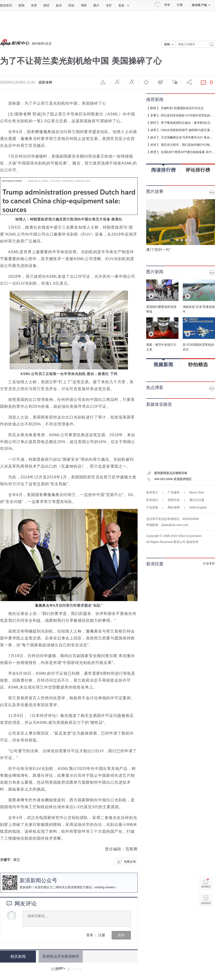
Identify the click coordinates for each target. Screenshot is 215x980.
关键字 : (7, 860)
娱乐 (59, 5)
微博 (160, 82)
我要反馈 (130, 862)
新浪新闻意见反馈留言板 (171, 473)
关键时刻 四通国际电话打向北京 (182, 108)
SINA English (198, 507)
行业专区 (209, 563)
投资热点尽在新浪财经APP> (59, 956)
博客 (84, 5)
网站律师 (174, 507)
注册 (180, 5)
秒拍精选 (198, 364)
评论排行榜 (198, 170)
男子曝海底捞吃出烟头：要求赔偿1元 (186, 123)
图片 (96, 5)
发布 (121, 935)
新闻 (21, 5)
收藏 (146, 82)
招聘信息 (174, 500)
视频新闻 (163, 363)
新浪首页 (6, 5)
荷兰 (17, 860)
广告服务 (174, 492)
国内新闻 (38, 43)
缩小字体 (117, 82)
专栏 (109, 5)
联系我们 (152, 500)
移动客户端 (201, 5)
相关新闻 (16, 957)
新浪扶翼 (155, 564)
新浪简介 (152, 492)
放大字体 (132, 82)
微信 (175, 82)
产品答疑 (152, 507)
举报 (103, 82)
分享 (189, 82)
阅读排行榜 (164, 168)
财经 (46, 5)
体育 (34, 5)
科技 (71, 5)
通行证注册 (197, 500)
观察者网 (45, 82)
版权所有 (192, 542)
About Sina (197, 492)
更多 (124, 5)
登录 (90, 935)
